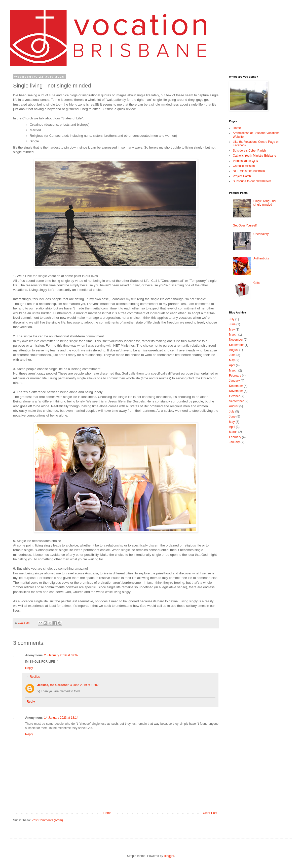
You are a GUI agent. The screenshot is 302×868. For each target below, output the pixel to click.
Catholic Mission (244, 166)
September (236, 345)
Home (107, 813)
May (232, 330)
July (232, 319)
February (235, 376)
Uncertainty (261, 234)
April (232, 365)
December (236, 386)
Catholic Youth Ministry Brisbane (254, 156)
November (236, 340)
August (234, 350)
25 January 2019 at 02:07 (61, 655)
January (234, 381)
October (234, 396)
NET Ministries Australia (249, 171)
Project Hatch (242, 176)
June (232, 324)
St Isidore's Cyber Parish (249, 151)
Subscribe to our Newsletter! (252, 181)
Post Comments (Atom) (47, 820)
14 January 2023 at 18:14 (61, 718)
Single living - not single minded (265, 203)
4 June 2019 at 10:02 (84, 685)
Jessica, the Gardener (53, 685)
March (233, 335)
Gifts (257, 283)
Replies (35, 677)
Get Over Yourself (245, 225)
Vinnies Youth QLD (246, 161)
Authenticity (261, 258)
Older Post (210, 813)
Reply (29, 668)
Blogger (169, 856)
